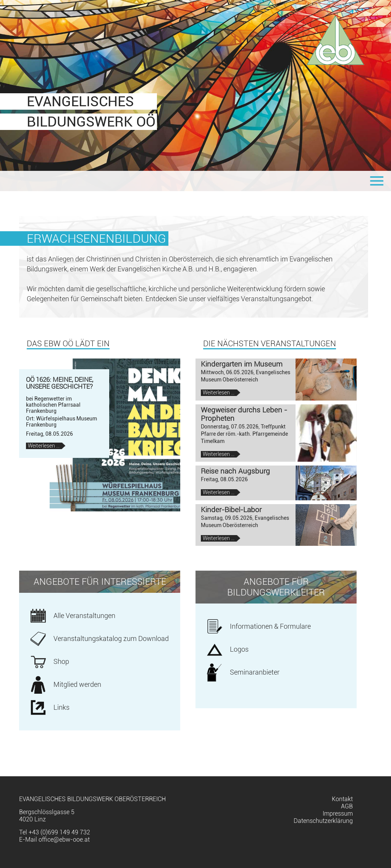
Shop (61, 662)
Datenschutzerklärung (323, 821)
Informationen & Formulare (270, 626)
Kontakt (342, 799)
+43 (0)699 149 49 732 (59, 832)
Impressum (338, 814)
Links (61, 707)
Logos (239, 649)
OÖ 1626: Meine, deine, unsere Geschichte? (60, 383)
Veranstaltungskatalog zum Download (111, 639)
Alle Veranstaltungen (84, 616)
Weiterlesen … (47, 446)
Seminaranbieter (255, 672)
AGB (347, 806)
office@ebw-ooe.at (64, 840)
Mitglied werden (77, 685)
